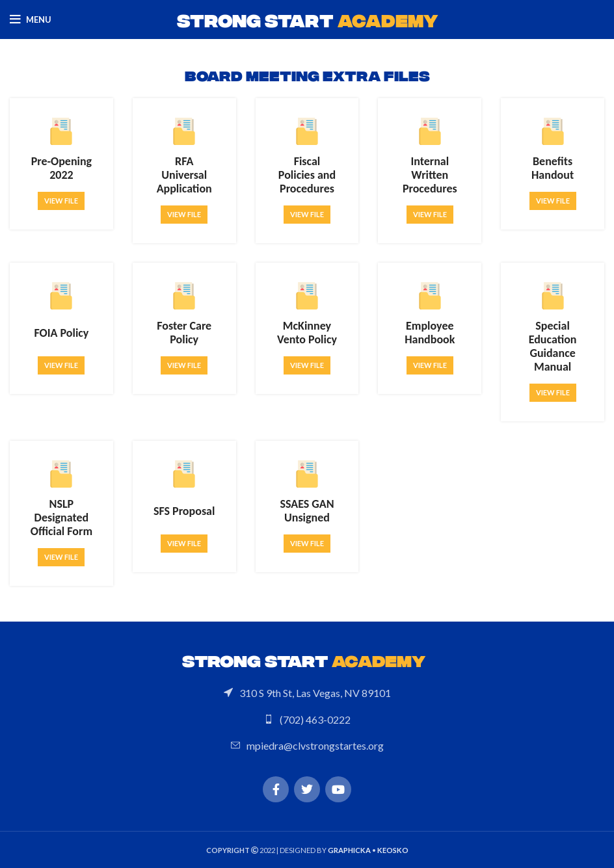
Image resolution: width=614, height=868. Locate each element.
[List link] (307, 693)
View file (61, 201)
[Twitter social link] (307, 789)
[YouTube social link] (338, 789)
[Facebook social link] (276, 789)
